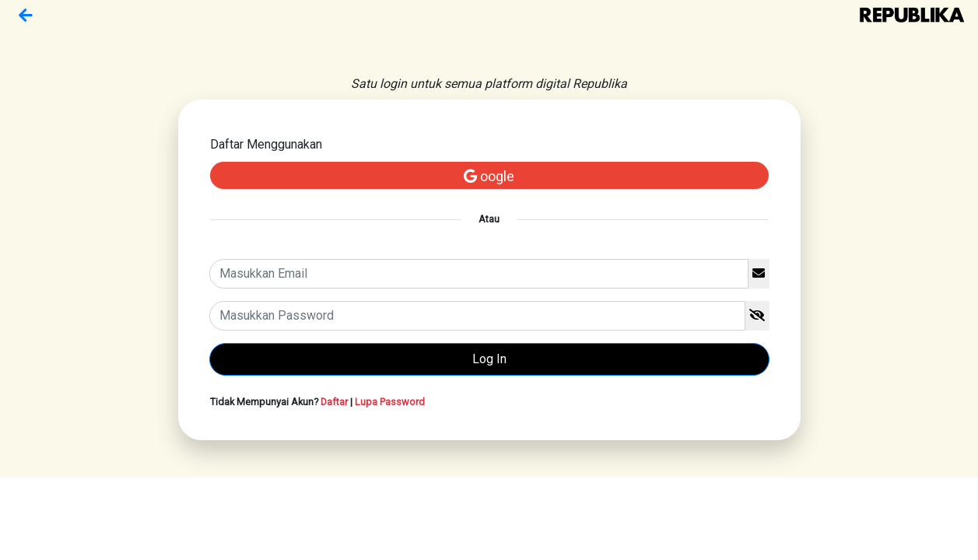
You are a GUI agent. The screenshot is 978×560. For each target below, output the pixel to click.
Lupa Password (390, 402)
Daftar (334, 402)
